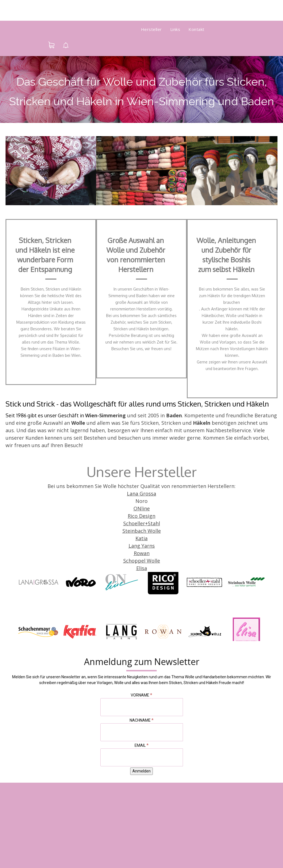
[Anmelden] (141, 771)
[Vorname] (142, 707)
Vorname (141, 695)
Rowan (142, 553)
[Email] (142, 757)
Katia (141, 538)
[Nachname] (142, 732)
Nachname (142, 720)
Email (142, 745)
